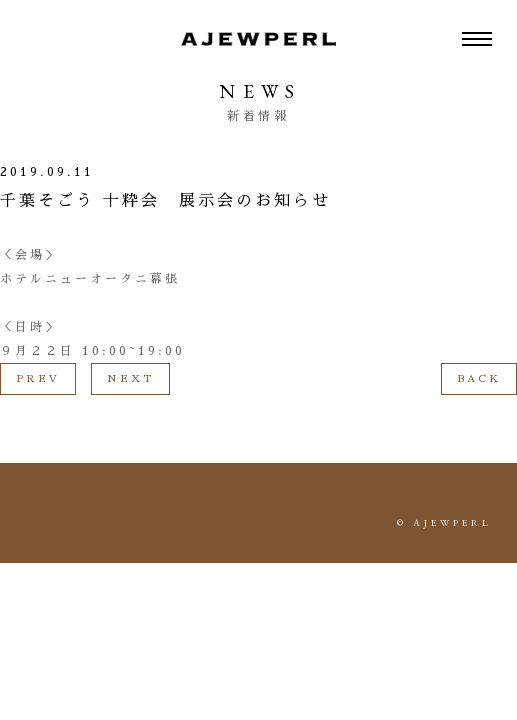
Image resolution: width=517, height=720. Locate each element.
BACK (479, 379)
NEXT (130, 379)
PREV (38, 379)
